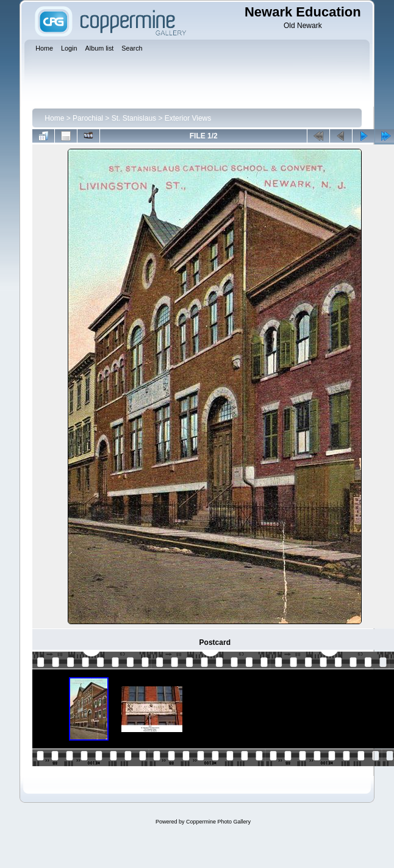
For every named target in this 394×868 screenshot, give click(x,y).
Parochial (88, 118)
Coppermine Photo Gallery (218, 822)
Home (54, 118)
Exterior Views (188, 118)
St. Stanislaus (134, 118)
